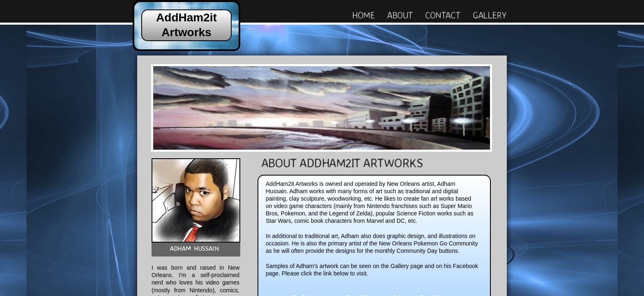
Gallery (490, 15)
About (400, 15)
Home (363, 15)
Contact (443, 15)
